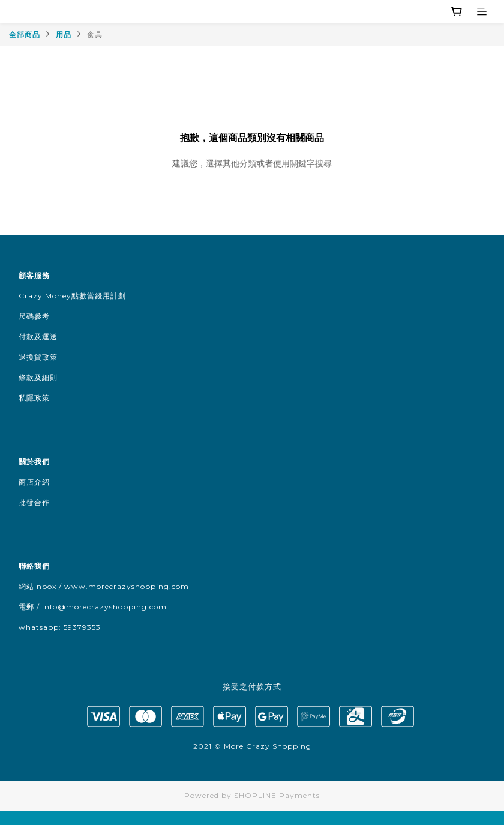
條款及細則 (38, 377)
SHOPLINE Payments (277, 795)
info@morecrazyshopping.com (104, 607)
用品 (64, 35)
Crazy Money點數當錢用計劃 (72, 296)
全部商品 (25, 35)
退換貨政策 (38, 357)
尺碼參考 (34, 316)
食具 (95, 35)
